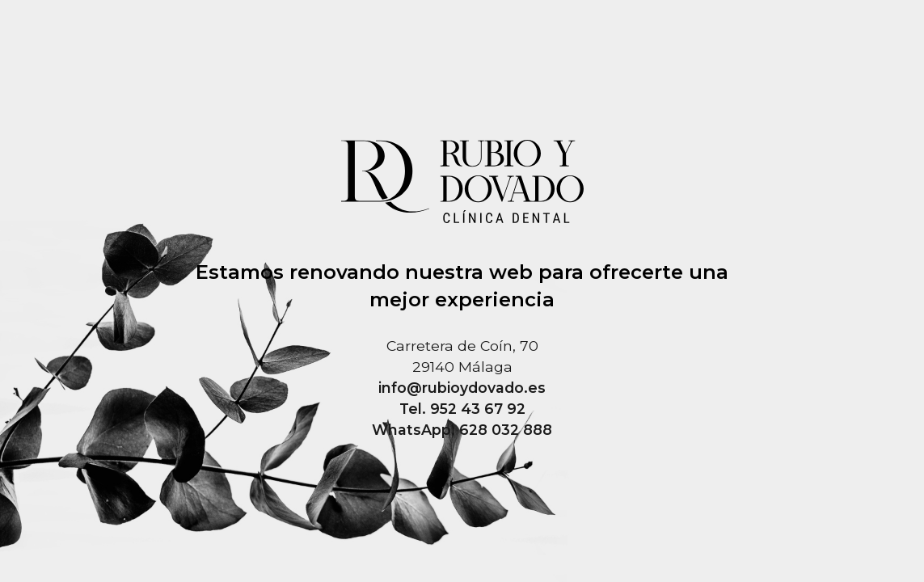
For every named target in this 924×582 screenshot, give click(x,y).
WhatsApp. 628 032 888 (462, 430)
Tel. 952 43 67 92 (462, 409)
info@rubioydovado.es (462, 388)
